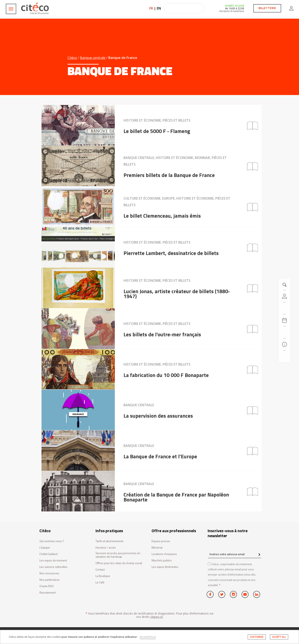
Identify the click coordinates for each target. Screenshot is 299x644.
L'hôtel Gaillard (48, 554)
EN (159, 8)
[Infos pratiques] (284, 344)
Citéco (72, 58)
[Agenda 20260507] (284, 320)
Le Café (100, 582)
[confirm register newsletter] (259, 555)
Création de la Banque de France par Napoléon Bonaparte (176, 497)
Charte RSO (47, 586)
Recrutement (48, 593)
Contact (100, 570)
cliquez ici (157, 617)
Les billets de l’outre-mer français (162, 334)
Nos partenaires (50, 580)
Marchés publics (162, 560)
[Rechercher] (284, 332)
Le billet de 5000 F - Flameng (157, 131)
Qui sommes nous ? (52, 541)
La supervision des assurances (158, 416)
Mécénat (157, 548)
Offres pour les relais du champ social (119, 563)
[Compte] (284, 296)
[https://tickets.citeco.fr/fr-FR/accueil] (284, 308)
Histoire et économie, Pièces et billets (157, 120)
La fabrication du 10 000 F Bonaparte (166, 375)
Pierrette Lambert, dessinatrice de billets (171, 253)
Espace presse (161, 541)
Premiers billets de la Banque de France (169, 175)
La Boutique (103, 576)
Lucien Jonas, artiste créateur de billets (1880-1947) (177, 294)
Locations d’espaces (164, 554)
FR (151, 8)
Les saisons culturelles (53, 567)
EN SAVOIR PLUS (148, 637)
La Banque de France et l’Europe (160, 456)
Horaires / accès (106, 548)
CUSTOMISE (257, 637)
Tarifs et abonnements (110, 541)
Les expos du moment (53, 560)
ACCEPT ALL (279, 637)
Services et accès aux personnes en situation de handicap (118, 555)
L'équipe (45, 548)
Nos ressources (49, 573)
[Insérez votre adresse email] (234, 554)
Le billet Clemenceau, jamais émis (162, 216)
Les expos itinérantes (165, 567)
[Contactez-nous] (284, 356)
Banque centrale (93, 58)
